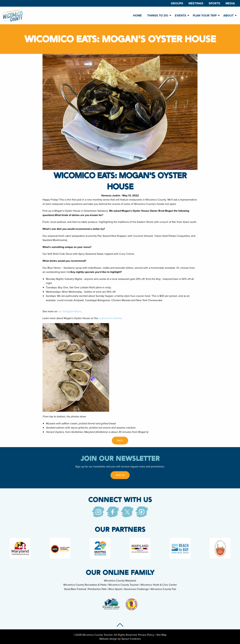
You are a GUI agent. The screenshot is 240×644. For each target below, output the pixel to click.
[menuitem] (177, 3)
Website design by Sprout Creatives (120, 639)
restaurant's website (110, 318)
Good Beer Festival (75, 589)
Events (180, 15)
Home (137, 15)
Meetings (196, 3)
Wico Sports (115, 589)
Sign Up (120, 475)
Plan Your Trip (205, 15)
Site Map (161, 635)
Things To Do (158, 15)
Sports (214, 3)
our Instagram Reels (69, 311)
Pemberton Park (97, 589)
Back (120, 440)
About (228, 15)
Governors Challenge (136, 589)
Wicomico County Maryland (120, 580)
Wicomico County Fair (163, 589)
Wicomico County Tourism (123, 585)
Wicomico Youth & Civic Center (159, 585)
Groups (177, 3)
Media (230, 3)
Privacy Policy (146, 635)
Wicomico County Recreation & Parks (85, 585)
